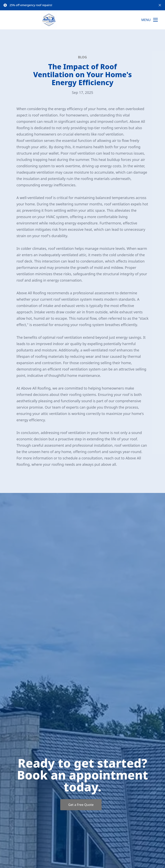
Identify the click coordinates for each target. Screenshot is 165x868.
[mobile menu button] (155, 20)
